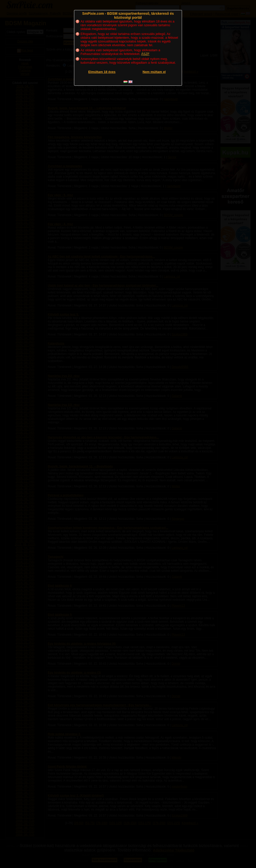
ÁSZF (145, 54)
